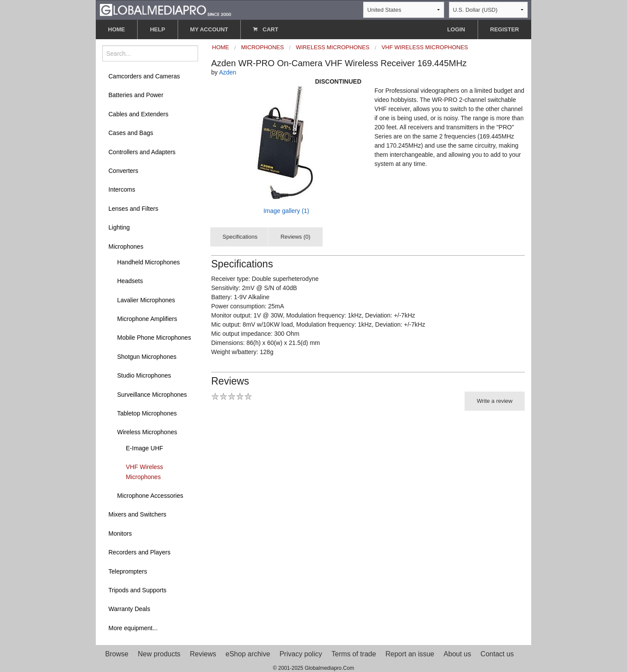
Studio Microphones (144, 375)
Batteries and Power (136, 95)
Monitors (120, 534)
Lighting (119, 227)
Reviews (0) (295, 237)
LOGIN (456, 29)
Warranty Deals (129, 609)
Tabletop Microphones (147, 413)
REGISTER (505, 29)
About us (457, 654)
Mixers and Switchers (137, 514)
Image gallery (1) (286, 211)
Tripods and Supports (137, 590)
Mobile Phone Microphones (154, 338)
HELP (157, 29)
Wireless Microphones (147, 432)
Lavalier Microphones (146, 300)
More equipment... (133, 628)
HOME (116, 29)
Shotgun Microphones (147, 357)
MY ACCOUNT (209, 29)
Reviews (203, 654)
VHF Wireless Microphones (145, 472)
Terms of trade (354, 654)
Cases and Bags (131, 133)
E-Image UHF (145, 448)
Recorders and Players (139, 552)
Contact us (497, 654)
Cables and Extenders (138, 114)
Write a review (495, 401)
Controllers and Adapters (142, 152)
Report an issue (410, 654)
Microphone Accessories (150, 496)
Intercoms (122, 189)
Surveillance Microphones (152, 395)
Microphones (126, 247)
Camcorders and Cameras (144, 76)
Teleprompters (128, 571)
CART (266, 29)
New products (159, 654)
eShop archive (248, 654)
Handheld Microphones (148, 262)
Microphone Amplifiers (147, 319)
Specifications (240, 237)
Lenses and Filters (133, 209)
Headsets (130, 281)
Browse (117, 654)
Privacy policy (301, 654)
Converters (123, 171)
